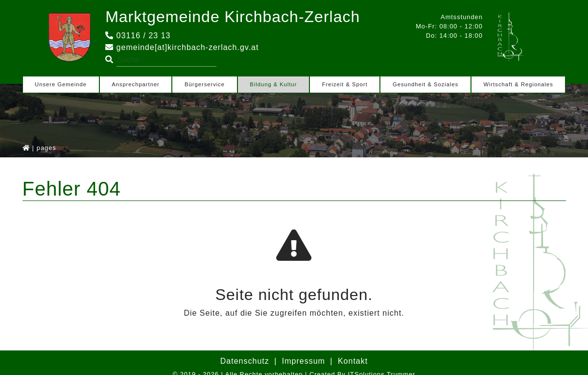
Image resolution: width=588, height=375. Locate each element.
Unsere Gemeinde (61, 84)
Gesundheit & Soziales (425, 84)
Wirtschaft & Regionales (518, 84)
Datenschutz (245, 361)
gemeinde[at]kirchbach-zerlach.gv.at (182, 47)
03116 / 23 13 (138, 36)
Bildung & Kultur (273, 84)
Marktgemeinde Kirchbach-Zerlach (233, 17)
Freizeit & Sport (345, 84)
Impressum (304, 361)
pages (47, 148)
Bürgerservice (205, 84)
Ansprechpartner (136, 84)
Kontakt (353, 361)
